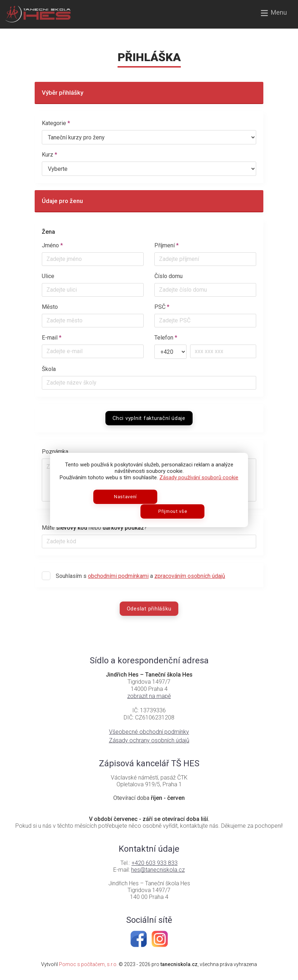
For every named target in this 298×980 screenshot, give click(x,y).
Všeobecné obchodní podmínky (149, 732)
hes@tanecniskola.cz (158, 870)
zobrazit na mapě (149, 696)
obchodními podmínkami (118, 576)
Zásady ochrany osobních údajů (149, 740)
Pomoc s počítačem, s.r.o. (88, 964)
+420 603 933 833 (155, 863)
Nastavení (120, 507)
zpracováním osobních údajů (190, 576)
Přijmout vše (178, 507)
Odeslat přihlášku (149, 609)
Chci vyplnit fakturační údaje (149, 418)
